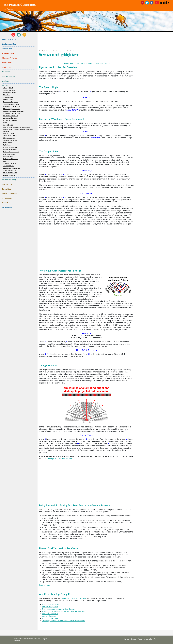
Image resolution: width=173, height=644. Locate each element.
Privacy (127, 639)
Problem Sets (67, 63)
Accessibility (7, 208)
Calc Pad (5, 86)
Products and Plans (9, 44)
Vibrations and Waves (10, 140)
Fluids (5, 123)
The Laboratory (8, 198)
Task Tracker (7, 49)
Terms (156, 639)
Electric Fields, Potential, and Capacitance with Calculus (18, 130)
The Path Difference (50, 614)
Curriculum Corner (9, 194)
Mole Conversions (9, 154)
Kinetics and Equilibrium (11, 168)
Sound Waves (8, 143)
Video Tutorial (8, 63)
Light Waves (7, 145)
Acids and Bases (8, 166)
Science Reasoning (9, 180)
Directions (7, 95)
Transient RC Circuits (10, 136)
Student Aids (7, 67)
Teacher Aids (7, 184)
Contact (134, 639)
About (140, 639)
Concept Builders (9, 77)
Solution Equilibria (9, 171)
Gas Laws (6, 161)
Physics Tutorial (8, 53)
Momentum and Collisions (12, 107)
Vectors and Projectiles (11, 102)
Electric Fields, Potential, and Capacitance (17, 127)
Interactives (7, 72)
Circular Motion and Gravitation (14, 111)
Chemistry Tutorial (9, 58)
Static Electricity (9, 125)
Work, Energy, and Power (11, 109)
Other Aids (6, 203)
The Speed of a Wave (51, 604)
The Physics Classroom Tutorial (59, 459)
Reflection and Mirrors (11, 147)
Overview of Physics (84, 63)
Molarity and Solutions (11, 159)
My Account (8, 9)
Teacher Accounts (9, 90)
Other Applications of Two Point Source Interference (63, 621)
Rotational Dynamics (10, 121)
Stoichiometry (8, 157)
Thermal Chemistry (10, 164)
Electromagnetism (9, 138)
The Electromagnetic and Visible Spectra (58, 609)
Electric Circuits (9, 134)
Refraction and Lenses (10, 150)
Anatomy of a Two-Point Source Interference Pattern (64, 611)
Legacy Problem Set (103, 63)
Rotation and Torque (10, 118)
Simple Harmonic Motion (11, 114)
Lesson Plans (7, 189)
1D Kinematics (8, 97)
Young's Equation (49, 616)
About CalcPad (8, 88)
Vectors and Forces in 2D (11, 104)
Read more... (44, 585)
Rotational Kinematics (11, 116)
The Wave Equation (50, 607)
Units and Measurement (11, 152)
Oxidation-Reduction (10, 173)
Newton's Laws (8, 100)
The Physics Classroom (46, 51)
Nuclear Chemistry (9, 175)
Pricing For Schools (10, 93)
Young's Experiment (50, 618)
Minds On (6, 81)
